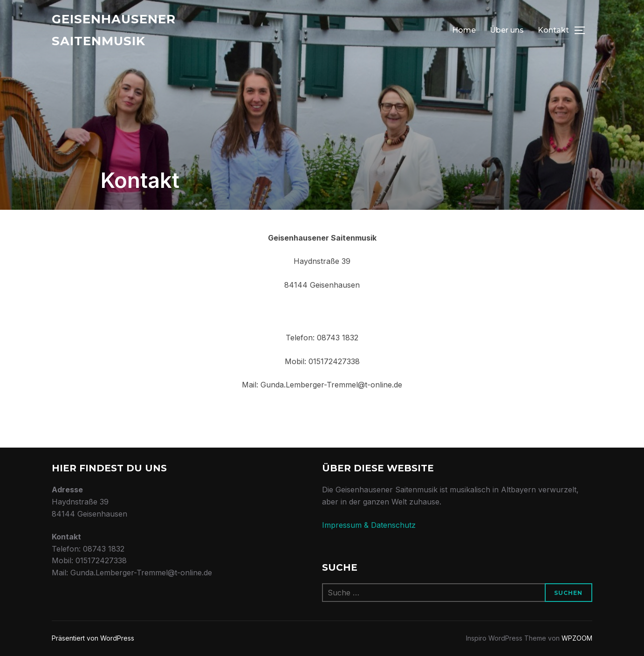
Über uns (507, 30)
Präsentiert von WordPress (93, 638)
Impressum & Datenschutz (369, 525)
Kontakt (553, 30)
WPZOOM (577, 638)
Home (464, 30)
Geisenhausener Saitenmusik (114, 30)
